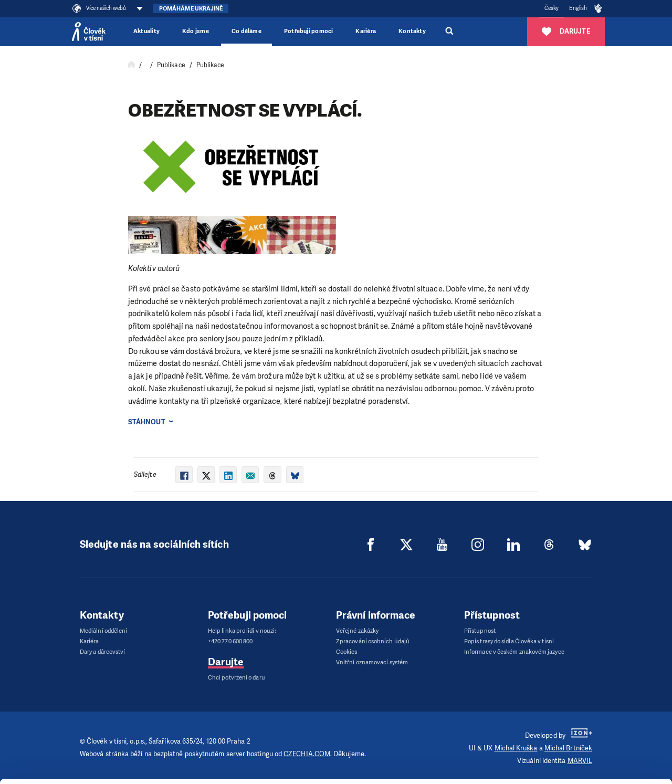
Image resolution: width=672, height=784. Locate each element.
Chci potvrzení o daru (237, 678)
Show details (162, 771)
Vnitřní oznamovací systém (372, 662)
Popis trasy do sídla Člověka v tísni (509, 641)
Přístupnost (480, 631)
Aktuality (146, 31)
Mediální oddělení (103, 631)
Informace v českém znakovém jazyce (514, 652)
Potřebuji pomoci (308, 31)
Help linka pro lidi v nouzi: (242, 631)
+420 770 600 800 (230, 641)
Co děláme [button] (246, 31)
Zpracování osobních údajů (373, 641)
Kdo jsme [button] (196, 31)
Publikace (171, 65)
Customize (585, 723)
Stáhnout (147, 422)
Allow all (585, 697)
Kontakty (412, 31)
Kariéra (366, 31)
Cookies (347, 652)
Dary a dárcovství (102, 652)
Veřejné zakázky (357, 631)
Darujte (226, 662)
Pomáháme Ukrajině (191, 9)
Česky (552, 8)
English (578, 8)
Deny (585, 750)
